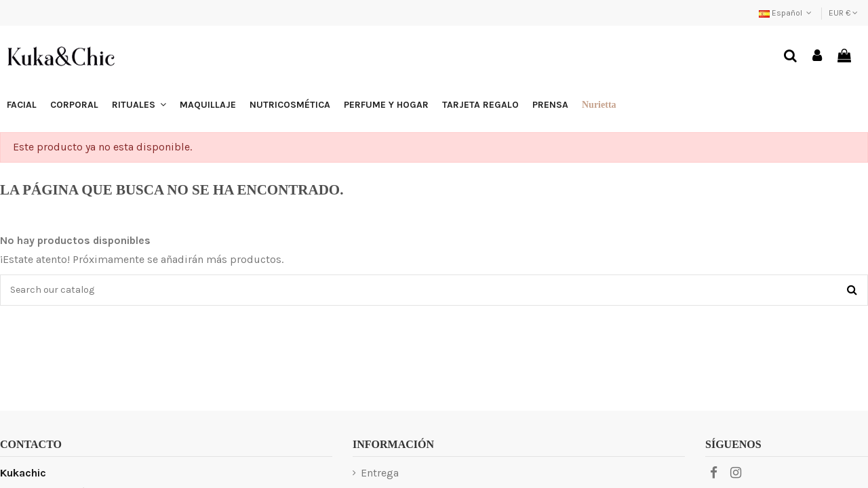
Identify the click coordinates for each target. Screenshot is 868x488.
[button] (139, 105)
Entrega (380, 473)
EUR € (843, 13)
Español (787, 13)
